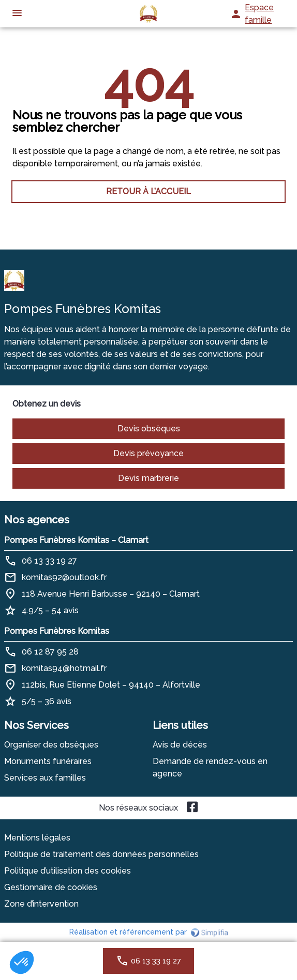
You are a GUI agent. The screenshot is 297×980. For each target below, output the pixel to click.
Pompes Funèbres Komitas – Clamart (76, 540)
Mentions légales (37, 838)
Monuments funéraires (48, 761)
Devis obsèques (149, 429)
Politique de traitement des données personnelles (101, 854)
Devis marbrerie (148, 478)
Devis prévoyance (148, 453)
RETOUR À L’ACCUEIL (148, 191)
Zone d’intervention (41, 904)
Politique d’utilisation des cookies (68, 871)
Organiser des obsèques (51, 745)
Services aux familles (45, 778)
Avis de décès (180, 745)
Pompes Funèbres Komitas (57, 631)
